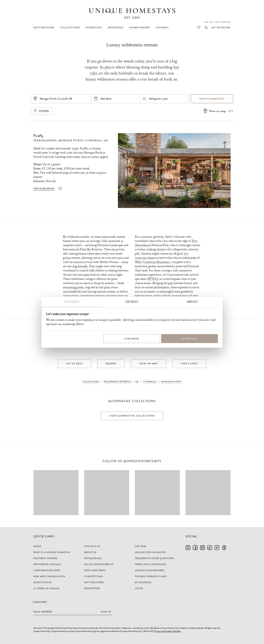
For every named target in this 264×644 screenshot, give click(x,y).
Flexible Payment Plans (151, 576)
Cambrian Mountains (157, 262)
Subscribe (40, 602)
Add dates (106, 99)
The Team (141, 546)
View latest (189, 364)
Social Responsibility (99, 564)
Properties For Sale (47, 564)
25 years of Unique (46, 588)
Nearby (111, 364)
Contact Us (92, 546)
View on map (217, 111)
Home (37, 546)
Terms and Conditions (150, 564)
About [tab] (192, 302)
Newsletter (92, 588)
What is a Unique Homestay (52, 552)
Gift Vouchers (94, 582)
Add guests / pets (158, 99)
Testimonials (93, 558)
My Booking (143, 582)
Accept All (189, 338)
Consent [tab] (72, 302)
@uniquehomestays (142, 461)
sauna (86, 275)
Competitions (94, 576)
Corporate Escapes (47, 570)
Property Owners (46, 558)
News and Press (95, 570)
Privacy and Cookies (163, 631)
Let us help (74, 364)
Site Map (177, 631)
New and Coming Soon (49, 576)
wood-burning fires (92, 296)
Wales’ (139, 262)
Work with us (43, 582)
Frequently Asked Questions (155, 558)
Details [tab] (132, 302)
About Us (90, 552)
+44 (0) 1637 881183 (217, 22)
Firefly (38, 136)
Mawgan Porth (71, 141)
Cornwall (94, 141)
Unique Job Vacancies (150, 552)
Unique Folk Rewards (150, 570)
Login (139, 588)
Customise (132, 338)
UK (106, 141)
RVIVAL (153, 279)
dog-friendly (80, 266)
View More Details (44, 189)
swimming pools (73, 287)
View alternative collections (132, 416)
